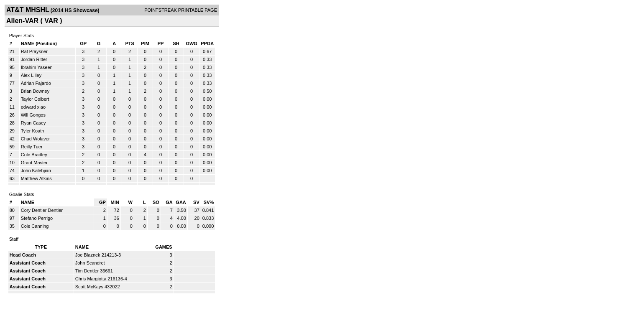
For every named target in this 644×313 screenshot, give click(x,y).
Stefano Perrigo (37, 218)
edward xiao (33, 107)
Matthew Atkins (36, 178)
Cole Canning (35, 226)
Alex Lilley (31, 75)
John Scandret (90, 263)
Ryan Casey (33, 123)
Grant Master (34, 163)
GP (83, 43)
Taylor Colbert (35, 99)
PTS (129, 43)
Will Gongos (33, 115)
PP (161, 43)
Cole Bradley (34, 155)
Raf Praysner (34, 51)
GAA (181, 202)
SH (176, 43)
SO (156, 202)
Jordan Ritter (34, 59)
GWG (192, 43)
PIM (145, 43)
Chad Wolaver (36, 139)
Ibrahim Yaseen (37, 67)
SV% (209, 202)
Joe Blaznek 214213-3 (98, 255)
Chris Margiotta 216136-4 (101, 279)
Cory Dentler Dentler (42, 210)
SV (196, 202)
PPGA (207, 43)
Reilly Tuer (32, 147)
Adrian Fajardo (36, 83)
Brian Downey (35, 91)
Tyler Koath (33, 131)
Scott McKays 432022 (98, 287)
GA (169, 202)
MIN (115, 202)
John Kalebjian (36, 170)
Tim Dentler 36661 (94, 271)
